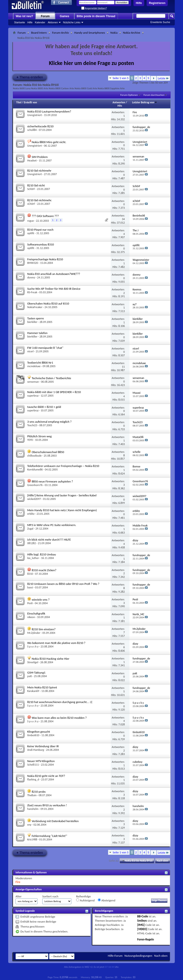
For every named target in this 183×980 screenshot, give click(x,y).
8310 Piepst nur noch (40, 230)
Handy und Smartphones (90, 33)
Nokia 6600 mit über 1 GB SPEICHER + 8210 (54, 392)
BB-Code (143, 916)
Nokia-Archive (132, 33)
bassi (30, 587)
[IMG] (141, 925)
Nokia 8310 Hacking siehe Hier (51, 659)
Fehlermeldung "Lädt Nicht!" (49, 836)
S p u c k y (33, 647)
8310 (30, 574)
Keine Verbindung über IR (43, 746)
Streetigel (33, 662)
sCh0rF (31, 204)
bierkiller (32, 322)
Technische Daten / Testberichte (51, 378)
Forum (45, 16)
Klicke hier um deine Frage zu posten (91, 63)
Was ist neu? (24, 16)
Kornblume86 (35, 470)
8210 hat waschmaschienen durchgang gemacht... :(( (60, 702)
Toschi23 (32, 425)
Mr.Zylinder (34, 633)
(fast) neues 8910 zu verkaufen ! (47, 805)
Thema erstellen (30, 77)
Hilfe (139, 3)
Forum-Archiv (60, 33)
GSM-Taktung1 (36, 673)
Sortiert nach (50, 896)
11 (123, 367)
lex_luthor (33, 558)
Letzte (163, 78)
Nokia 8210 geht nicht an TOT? (46, 776)
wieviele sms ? (41, 600)
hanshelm (33, 809)
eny (29, 825)
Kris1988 (32, 839)
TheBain (32, 795)
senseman (33, 382)
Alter (19, 896)
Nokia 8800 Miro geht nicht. (49, 142)
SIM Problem (40, 157)
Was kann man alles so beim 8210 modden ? (59, 718)
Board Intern (39, 33)
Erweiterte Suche (160, 22)
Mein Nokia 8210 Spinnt (42, 687)
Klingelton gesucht (39, 732)
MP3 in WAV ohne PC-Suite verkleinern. (52, 525)
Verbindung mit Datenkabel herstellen (55, 821)
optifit (31, 233)
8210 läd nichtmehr (39, 171)
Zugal (30, 529)
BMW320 (33, 263)
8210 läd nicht (36, 185)
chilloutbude (34, 456)
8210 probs (39, 792)
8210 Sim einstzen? (44, 629)
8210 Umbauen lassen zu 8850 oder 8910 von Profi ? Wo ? (63, 584)
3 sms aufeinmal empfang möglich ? (49, 422)
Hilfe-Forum (115, 956)
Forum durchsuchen (154, 95)
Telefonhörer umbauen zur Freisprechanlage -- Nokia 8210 (63, 466)
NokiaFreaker (35, 307)
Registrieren (157, 3)
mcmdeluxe (34, 366)
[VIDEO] (142, 929)
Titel (19, 102)
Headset (32, 161)
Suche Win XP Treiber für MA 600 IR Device (54, 289)
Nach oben (162, 861)
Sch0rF (31, 189)
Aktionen (53, 22)
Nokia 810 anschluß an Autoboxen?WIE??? (54, 274)
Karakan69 (33, 691)
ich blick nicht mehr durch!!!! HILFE (49, 540)
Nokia (114, 33)
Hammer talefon (37, 333)
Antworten (119, 102)
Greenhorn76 (35, 485)
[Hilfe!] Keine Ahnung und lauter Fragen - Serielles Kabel (62, 495)
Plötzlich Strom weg (39, 436)
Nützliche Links (72, 22)
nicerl (30, 351)
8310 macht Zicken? (44, 570)
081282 (32, 543)
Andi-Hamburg (36, 750)
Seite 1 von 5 (121, 78)
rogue (31, 221)
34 (123, 219)
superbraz (33, 396)
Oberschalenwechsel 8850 (48, 452)
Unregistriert (35, 115)
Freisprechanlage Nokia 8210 (45, 259)
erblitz (31, 514)
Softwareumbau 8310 (41, 244)
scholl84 (32, 130)
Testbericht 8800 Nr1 (40, 363)
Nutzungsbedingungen (138, 956)
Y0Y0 (30, 440)
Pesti (30, 603)
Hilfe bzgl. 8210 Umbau (42, 554)
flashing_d (33, 779)
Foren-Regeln (146, 939)
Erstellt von (30, 102)
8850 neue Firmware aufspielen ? (52, 481)
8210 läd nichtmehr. (40, 200)
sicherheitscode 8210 (40, 126)
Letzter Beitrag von (145, 102)
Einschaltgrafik (36, 613)
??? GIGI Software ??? (45, 216)
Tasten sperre (36, 318)
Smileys (142, 921)
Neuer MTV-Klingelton (41, 761)
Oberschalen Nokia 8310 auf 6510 (48, 303)
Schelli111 (33, 765)
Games (65, 16)
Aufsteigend (85, 900)
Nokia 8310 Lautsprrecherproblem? (49, 111)
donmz (31, 277)
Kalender (40, 22)
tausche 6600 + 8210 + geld (44, 407)
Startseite (19, 22)
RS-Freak (32, 292)
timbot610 (33, 735)
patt (30, 676)
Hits (120, 106)
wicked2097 (34, 499)
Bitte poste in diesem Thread (96, 16)
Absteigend (107, 900)
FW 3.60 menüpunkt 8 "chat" (45, 348)
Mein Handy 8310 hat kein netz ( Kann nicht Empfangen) (62, 510)
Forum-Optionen (129, 95)
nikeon (31, 617)
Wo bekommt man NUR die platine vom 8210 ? (56, 643)
